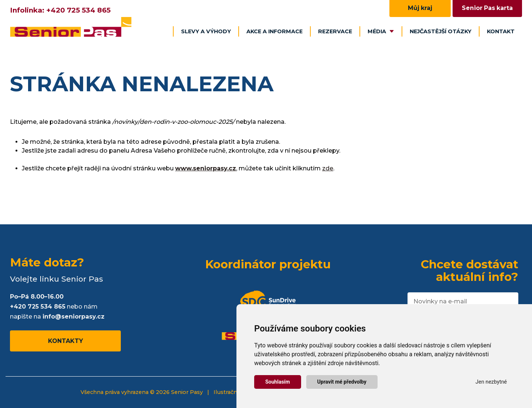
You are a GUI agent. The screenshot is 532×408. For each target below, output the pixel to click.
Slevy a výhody (206, 31)
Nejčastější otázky (441, 31)
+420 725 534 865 (78, 10)
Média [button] (381, 31)
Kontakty (66, 341)
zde (328, 168)
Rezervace (335, 31)
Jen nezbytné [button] (491, 382)
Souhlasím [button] (278, 382)
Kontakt (501, 31)
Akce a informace (274, 31)
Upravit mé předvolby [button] (342, 382)
